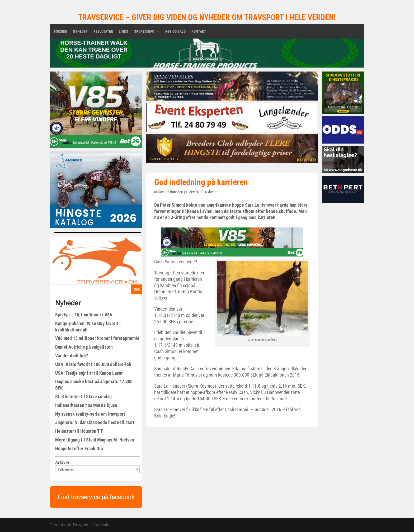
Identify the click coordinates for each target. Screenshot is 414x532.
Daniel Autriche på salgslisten (84, 347)
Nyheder (80, 32)
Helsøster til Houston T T (79, 431)
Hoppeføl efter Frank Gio (79, 448)
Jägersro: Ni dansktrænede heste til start (95, 422)
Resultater (103, 32)
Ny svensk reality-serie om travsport (90, 414)
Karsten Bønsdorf (171, 192)
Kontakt (199, 32)
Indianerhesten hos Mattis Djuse (86, 405)
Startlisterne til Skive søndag (83, 396)
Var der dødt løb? (72, 356)
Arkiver (62, 462)
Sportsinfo (144, 32)
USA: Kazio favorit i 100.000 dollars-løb (93, 364)
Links (124, 32)
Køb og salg (175, 32)
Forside (60, 32)
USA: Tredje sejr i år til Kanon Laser (89, 373)
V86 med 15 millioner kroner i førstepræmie (97, 338)
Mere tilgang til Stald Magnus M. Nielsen (95, 440)
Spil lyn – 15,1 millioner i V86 (84, 315)
